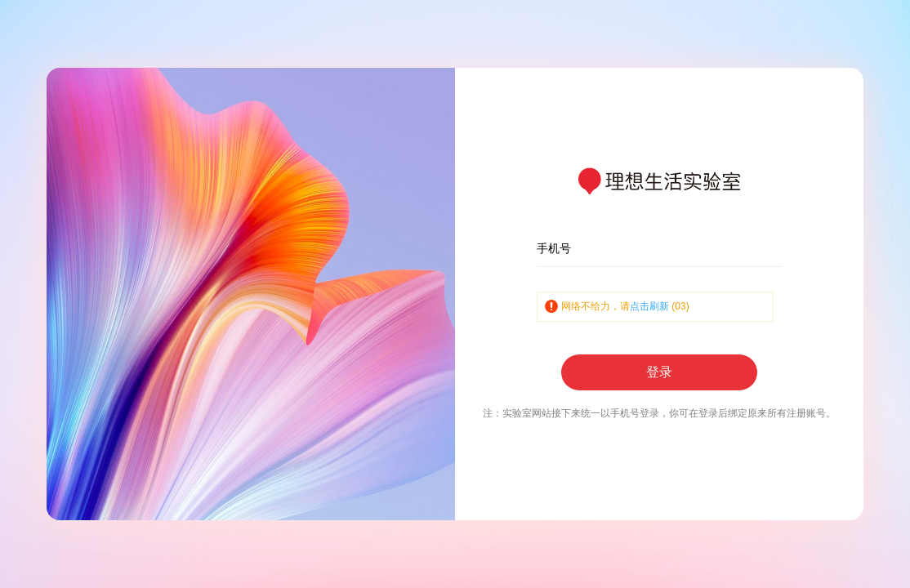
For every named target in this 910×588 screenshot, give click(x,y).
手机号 (554, 248)
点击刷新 (649, 306)
